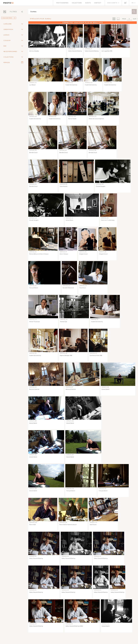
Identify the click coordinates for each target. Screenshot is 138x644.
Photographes (62, 3)
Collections (77, 3)
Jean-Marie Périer (9, 18)
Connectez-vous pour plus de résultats (83, 23)
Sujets (88, 3)
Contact (98, 3)
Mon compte (112, 3)
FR (133, 3)
